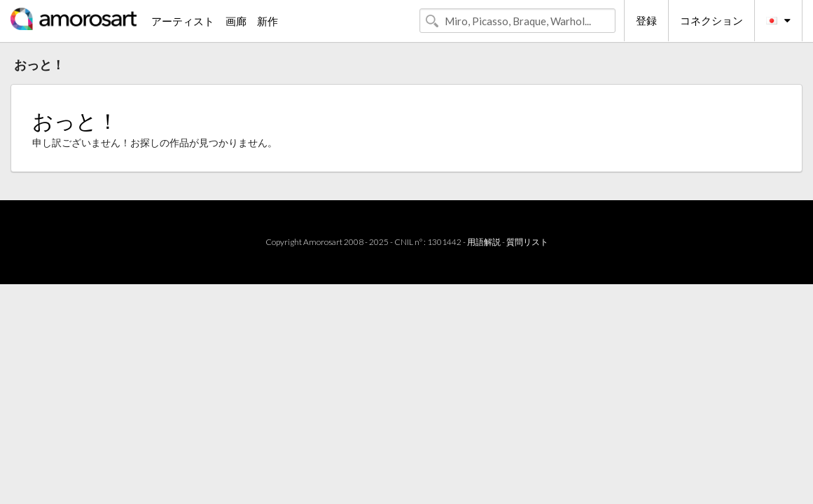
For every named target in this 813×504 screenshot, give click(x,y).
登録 (646, 20)
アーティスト (183, 21)
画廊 (236, 21)
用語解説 (484, 242)
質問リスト (527, 242)
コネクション (711, 20)
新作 (267, 21)
